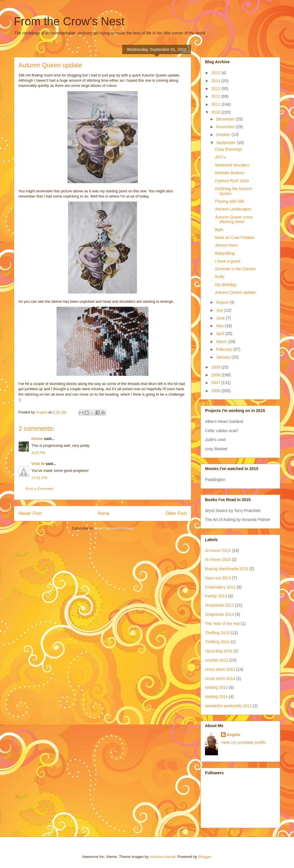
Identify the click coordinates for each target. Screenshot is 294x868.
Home (104, 513)
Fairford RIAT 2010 (232, 181)
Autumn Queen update (235, 292)
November (226, 127)
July (220, 310)
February (225, 349)
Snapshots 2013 (219, 605)
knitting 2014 (216, 697)
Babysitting (225, 253)
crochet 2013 (217, 660)
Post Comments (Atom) (114, 528)
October (224, 135)
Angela (234, 735)
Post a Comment (39, 489)
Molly (220, 277)
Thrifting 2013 (217, 633)
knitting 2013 (216, 687)
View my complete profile (243, 742)
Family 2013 (216, 596)
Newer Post (30, 513)
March (222, 342)
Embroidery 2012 (220, 587)
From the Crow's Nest (69, 21)
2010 (216, 112)
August (223, 302)
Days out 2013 (218, 578)
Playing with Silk (230, 201)
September (226, 143)
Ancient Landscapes (233, 209)
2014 (216, 81)
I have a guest (228, 261)
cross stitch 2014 (220, 679)
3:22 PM (38, 453)
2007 (216, 383)
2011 (216, 104)
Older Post (176, 513)
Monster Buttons (230, 173)
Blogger (204, 857)
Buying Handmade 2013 (227, 569)
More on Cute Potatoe (235, 237)
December (226, 119)
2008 (216, 375)
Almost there (226, 245)
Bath (219, 230)
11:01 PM (39, 478)
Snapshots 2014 (219, 614)
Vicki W (38, 464)
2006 (216, 391)
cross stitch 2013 (220, 669)
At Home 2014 (218, 559)
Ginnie (37, 439)
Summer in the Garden (235, 269)
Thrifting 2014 (217, 642)
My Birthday (226, 285)
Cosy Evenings (228, 149)
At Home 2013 (218, 551)
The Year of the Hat (222, 624)
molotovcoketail (163, 857)
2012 (216, 96)
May (220, 326)
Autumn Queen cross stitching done (234, 220)
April (220, 334)
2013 (216, 89)
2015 (216, 73)
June (221, 318)
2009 (216, 367)
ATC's (220, 157)
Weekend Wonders (232, 165)
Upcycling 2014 (219, 651)
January (224, 357)
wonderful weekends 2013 (228, 706)
